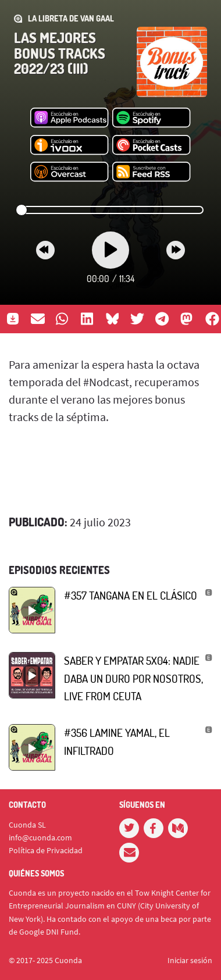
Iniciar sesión (190, 960)
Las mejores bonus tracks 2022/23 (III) (60, 53)
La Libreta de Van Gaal (71, 18)
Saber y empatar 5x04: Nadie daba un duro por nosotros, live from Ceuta (133, 678)
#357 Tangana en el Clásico (131, 595)
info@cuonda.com (40, 838)
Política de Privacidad (46, 850)
